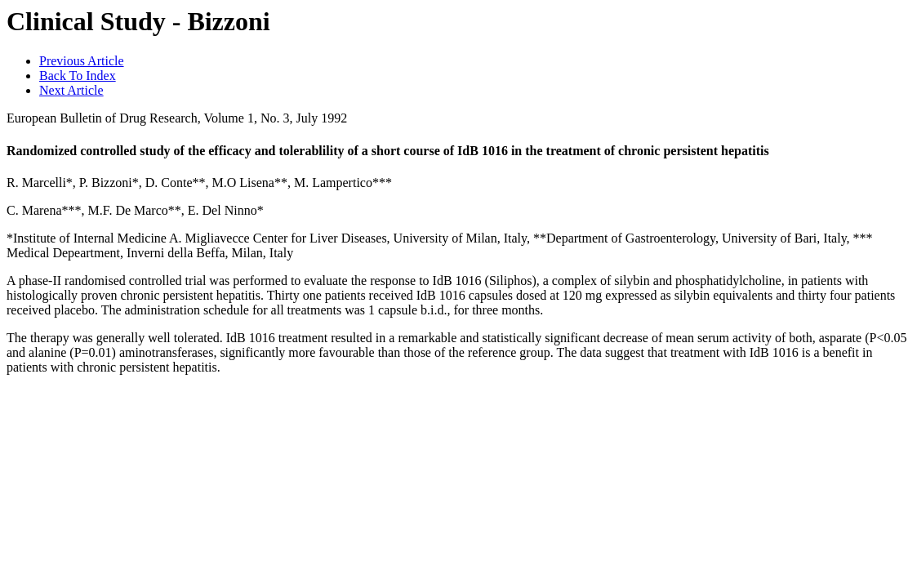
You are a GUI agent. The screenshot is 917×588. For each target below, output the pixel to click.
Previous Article (82, 61)
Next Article (71, 90)
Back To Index (78, 76)
